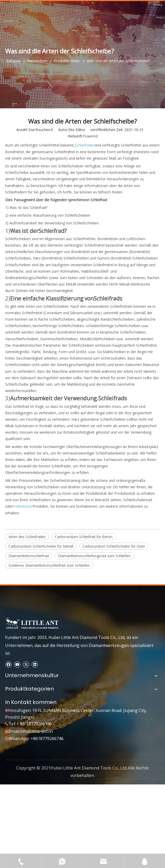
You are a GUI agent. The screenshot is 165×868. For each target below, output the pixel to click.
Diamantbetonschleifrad (29, 556)
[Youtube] (17, 664)
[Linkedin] (35, 664)
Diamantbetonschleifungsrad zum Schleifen (94, 556)
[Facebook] (8, 664)
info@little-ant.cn (36, 731)
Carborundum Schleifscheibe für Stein (114, 546)
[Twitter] (26, 664)
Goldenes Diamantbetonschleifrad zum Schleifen (49, 565)
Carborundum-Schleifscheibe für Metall (41, 546)
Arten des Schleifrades (27, 537)
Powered (90, 136)
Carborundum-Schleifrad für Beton (84, 537)
